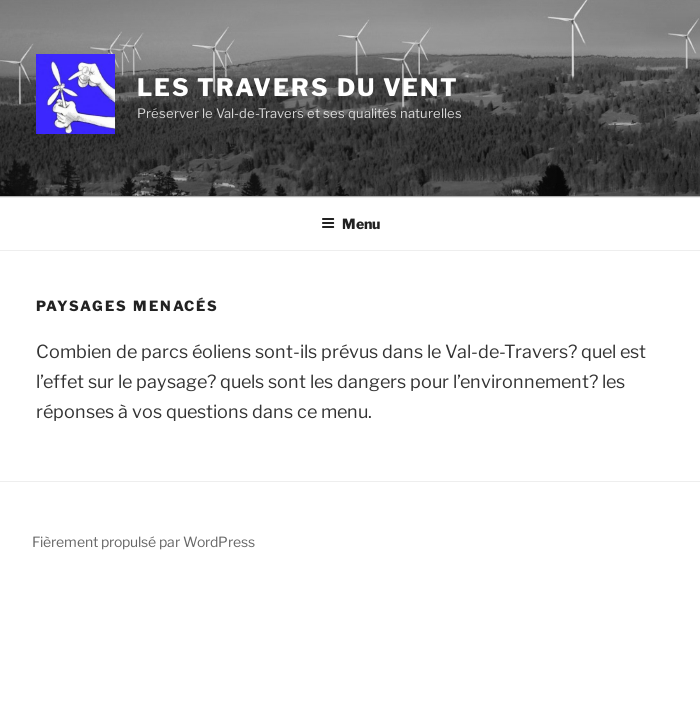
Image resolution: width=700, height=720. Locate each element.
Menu (350, 223)
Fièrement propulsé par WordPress (143, 541)
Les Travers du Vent (298, 87)
